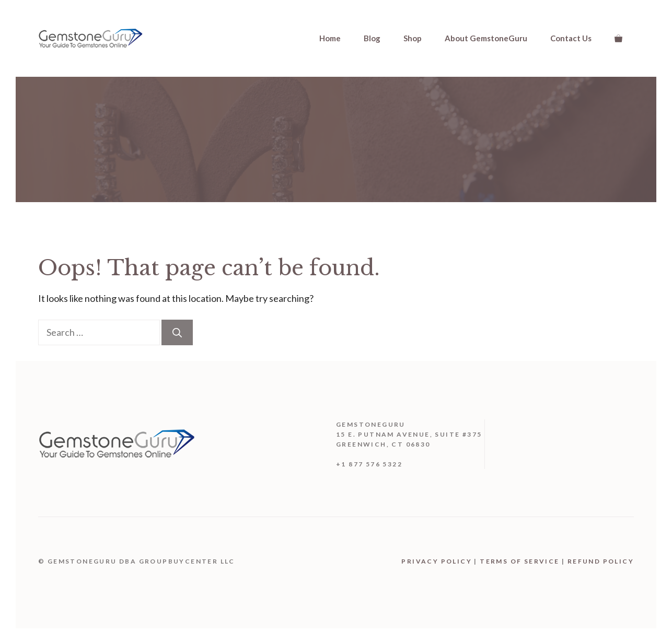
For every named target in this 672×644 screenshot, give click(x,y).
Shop (413, 38)
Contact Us (571, 38)
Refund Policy (601, 561)
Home (330, 38)
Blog (372, 38)
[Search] (177, 332)
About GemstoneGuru (486, 38)
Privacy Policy (437, 561)
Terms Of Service (519, 561)
